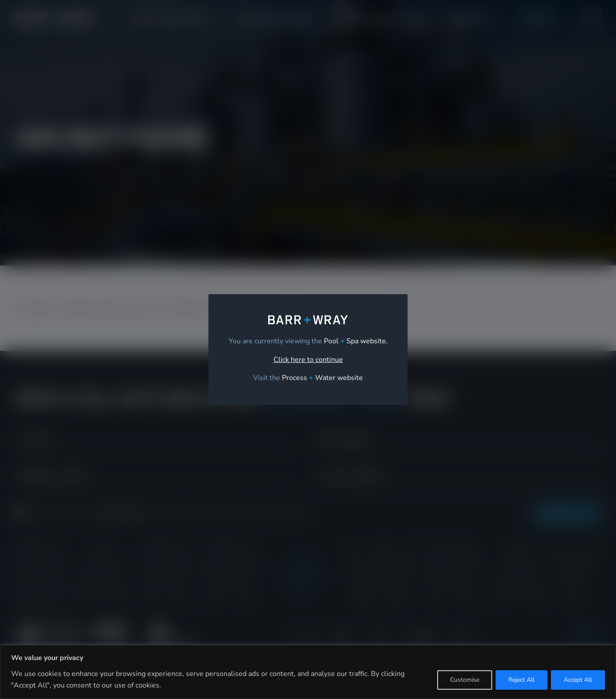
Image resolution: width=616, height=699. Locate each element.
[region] (308, 672)
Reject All (522, 680)
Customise (465, 680)
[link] (322, 378)
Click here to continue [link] (308, 360)
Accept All (578, 680)
